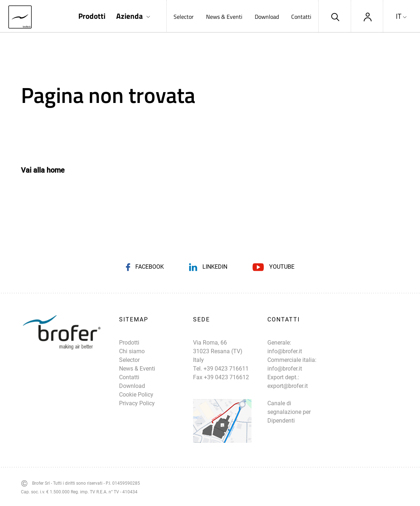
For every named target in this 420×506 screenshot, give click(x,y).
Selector (184, 17)
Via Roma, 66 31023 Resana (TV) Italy (218, 351)
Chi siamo (132, 351)
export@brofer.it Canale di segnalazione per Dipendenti (289, 403)
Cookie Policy (136, 395)
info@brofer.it (285, 351)
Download (267, 17)
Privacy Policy (137, 403)
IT (399, 16)
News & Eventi (224, 17)
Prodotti (92, 16)
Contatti (301, 17)
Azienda (130, 16)
